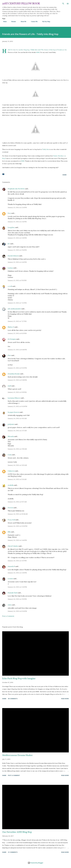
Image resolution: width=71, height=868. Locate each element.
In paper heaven (13, 412)
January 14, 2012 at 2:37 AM (17, 431)
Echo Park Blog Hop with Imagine (19, 679)
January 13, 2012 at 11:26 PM (17, 406)
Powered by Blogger (35, 863)
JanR (9, 386)
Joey (9, 213)
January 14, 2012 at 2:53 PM (17, 599)
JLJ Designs (12, 339)
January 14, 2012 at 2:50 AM (17, 449)
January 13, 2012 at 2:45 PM (17, 238)
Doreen (10, 508)
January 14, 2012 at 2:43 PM (17, 587)
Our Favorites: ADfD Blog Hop (17, 832)
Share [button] (65, 175)
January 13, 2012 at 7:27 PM (17, 321)
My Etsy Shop (45, 22)
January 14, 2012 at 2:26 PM (17, 573)
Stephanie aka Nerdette (16, 189)
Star (9, 355)
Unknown (11, 471)
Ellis (9, 532)
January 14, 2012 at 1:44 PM (17, 540)
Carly (10, 455)
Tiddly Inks (34, 50)
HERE (38, 52)
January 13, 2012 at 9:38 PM (17, 380)
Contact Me (33, 22)
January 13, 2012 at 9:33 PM (17, 368)
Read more (65, 699)
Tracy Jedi (11, 520)
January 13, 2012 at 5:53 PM (17, 280)
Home (4, 22)
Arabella (11, 485)
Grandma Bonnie (14, 374)
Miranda (11, 436)
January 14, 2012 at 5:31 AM (17, 479)
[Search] (63, 3)
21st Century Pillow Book (21, 4)
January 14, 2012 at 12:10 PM (18, 526)
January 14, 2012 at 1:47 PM (17, 561)
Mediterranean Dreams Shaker (17, 755)
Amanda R (11, 566)
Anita (10, 605)
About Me (22, 22)
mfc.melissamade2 (14, 309)
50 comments (13, 699)
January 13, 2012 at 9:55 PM (17, 392)
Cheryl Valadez (13, 546)
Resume (13, 22)
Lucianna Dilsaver (14, 398)
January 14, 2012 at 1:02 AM (17, 418)
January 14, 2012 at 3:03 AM (17, 465)
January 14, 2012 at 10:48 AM (18, 514)
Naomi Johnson (13, 256)
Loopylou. (11, 227)
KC (9, 244)
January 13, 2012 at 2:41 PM (17, 222)
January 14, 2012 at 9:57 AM (17, 502)
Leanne (10, 579)
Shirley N (11, 327)
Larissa (10, 268)
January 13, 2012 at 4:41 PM (17, 262)
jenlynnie (11, 424)
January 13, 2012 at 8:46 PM (17, 350)
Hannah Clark (13, 593)
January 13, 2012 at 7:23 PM (17, 303)
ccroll (10, 286)
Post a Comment (8, 616)
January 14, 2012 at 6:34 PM (17, 611)
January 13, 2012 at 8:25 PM (17, 333)
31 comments (13, 852)
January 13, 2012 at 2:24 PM (17, 207)
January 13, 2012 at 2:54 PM (17, 250)
